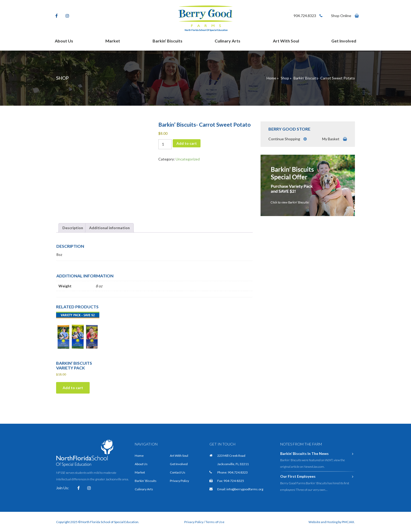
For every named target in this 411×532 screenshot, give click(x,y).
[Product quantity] (165, 144)
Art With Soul (286, 41)
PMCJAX (348, 522)
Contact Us (178, 472)
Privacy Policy (179, 481)
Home (271, 78)
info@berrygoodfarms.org (245, 489)
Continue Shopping (288, 139)
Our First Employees (318, 476)
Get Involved (344, 41)
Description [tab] (73, 228)
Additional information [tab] (109, 228)
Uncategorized (188, 159)
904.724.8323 (308, 16)
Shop (285, 78)
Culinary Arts (228, 41)
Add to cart (187, 143)
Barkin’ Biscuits (167, 41)
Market (113, 41)
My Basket (335, 139)
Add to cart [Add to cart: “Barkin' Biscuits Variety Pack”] (73, 388)
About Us (64, 41)
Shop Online (345, 16)
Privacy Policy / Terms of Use (204, 522)
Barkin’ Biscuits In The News (318, 453)
